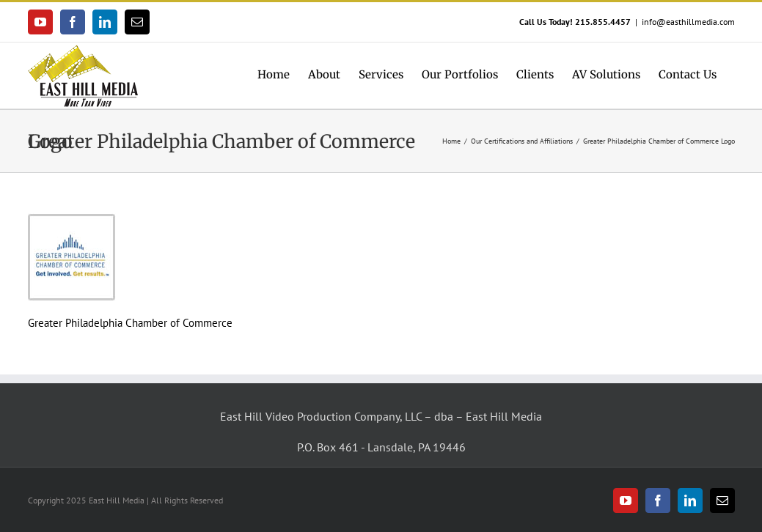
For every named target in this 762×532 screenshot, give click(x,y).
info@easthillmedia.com (688, 22)
